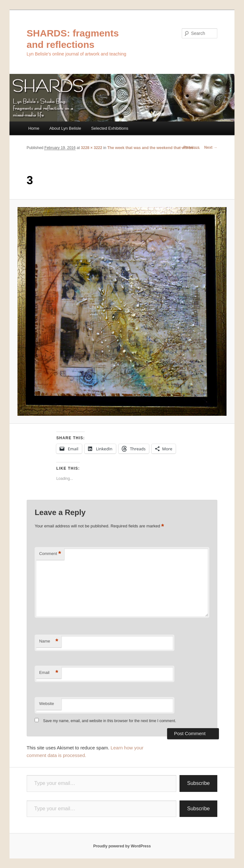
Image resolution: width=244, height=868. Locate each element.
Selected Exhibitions (110, 128)
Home (34, 128)
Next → (211, 147)
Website (47, 704)
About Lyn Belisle (65, 128)
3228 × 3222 (92, 148)
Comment (50, 554)
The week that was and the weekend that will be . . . (154, 148)
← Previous (189, 147)
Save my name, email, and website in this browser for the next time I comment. (110, 721)
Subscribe (198, 783)
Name (49, 641)
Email (49, 673)
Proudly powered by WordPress (122, 846)
